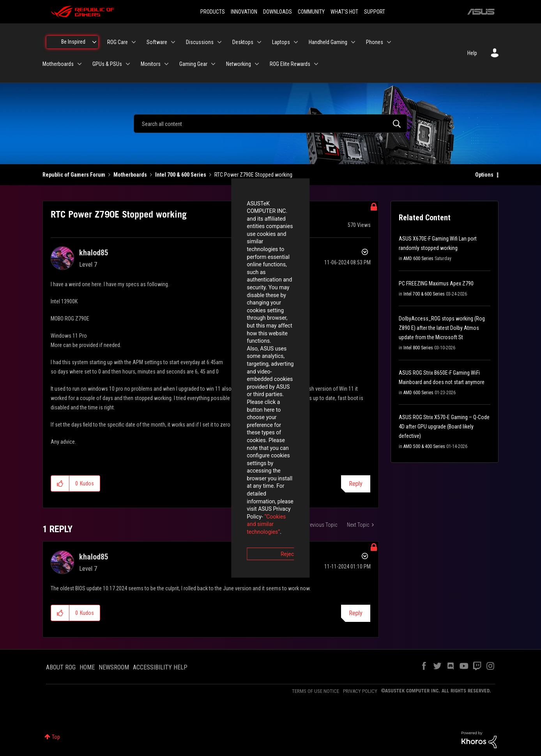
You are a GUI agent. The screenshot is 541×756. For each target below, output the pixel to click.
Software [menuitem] (157, 42)
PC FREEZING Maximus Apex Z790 (436, 283)
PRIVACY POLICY (360, 691)
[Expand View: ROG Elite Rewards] (316, 64)
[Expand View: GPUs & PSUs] (128, 64)
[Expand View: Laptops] (296, 42)
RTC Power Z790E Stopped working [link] (253, 175)
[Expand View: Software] (173, 42)
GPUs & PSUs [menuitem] (107, 64)
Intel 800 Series (418, 348)
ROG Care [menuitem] (118, 42)
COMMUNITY (311, 12)
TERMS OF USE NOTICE (316, 691)
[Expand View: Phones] (389, 42)
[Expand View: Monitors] (166, 64)
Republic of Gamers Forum (74, 175)
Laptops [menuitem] (281, 42)
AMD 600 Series (418, 258)
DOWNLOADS (278, 12)
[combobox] (270, 124)
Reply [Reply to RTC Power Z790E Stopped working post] (356, 484)
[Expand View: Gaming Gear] (213, 64)
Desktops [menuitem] (243, 42)
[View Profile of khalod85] (94, 253)
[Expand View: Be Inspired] (94, 42)
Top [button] (56, 737)
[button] (60, 483)
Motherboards (130, 175)
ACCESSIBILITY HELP (160, 667)
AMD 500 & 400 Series (424, 446)
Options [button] (484, 175)
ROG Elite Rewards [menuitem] (290, 64)
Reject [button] (227, 421)
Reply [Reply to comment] (356, 613)
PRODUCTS (213, 12)
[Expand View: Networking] (257, 64)
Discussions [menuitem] (200, 42)
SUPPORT (375, 12)
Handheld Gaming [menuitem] (328, 42)
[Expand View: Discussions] (219, 42)
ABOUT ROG (61, 667)
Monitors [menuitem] (151, 64)
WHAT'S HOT (344, 12)
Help (472, 53)
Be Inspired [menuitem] (73, 42)
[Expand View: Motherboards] (80, 64)
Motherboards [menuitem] (58, 64)
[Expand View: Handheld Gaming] (353, 42)
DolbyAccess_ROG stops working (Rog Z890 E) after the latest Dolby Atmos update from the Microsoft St (442, 328)
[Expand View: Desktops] (259, 42)
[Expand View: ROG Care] (134, 42)
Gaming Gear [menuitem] (193, 64)
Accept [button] (314, 421)
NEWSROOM (114, 667)
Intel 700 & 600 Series (181, 175)
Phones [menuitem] (375, 42)
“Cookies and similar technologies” (219, 399)
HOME (87, 667)
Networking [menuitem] (239, 64)
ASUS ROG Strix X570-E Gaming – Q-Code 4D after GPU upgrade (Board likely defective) (444, 427)
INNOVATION (244, 12)
